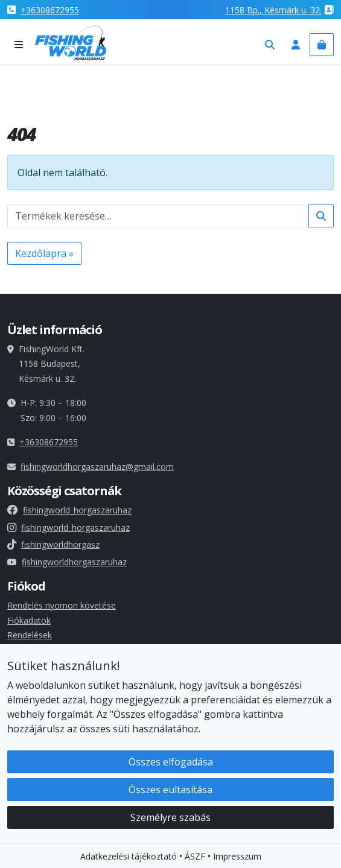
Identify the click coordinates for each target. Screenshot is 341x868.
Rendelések (30, 635)
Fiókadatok (29, 620)
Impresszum (237, 857)
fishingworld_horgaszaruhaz (69, 510)
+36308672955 (50, 10)
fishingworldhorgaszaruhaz (67, 562)
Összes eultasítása (170, 791)
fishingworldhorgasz (53, 544)
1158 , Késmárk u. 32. (273, 10)
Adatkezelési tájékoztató (129, 857)
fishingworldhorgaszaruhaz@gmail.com (97, 467)
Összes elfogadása (171, 763)
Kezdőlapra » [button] (44, 253)
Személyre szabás (170, 819)
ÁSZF (195, 857)
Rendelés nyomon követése (62, 605)
